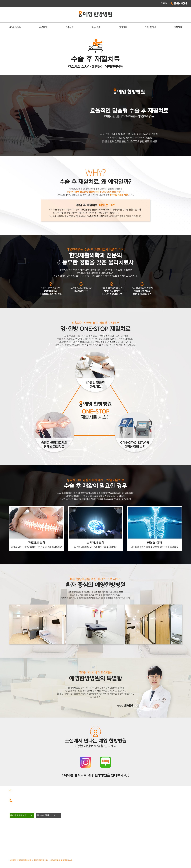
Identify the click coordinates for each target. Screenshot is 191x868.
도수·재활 (96, 28)
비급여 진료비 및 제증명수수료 (61, 860)
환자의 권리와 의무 (41, 860)
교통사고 (70, 28)
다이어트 (123, 28)
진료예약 (164, 3)
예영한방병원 (15, 28)
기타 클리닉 (150, 28)
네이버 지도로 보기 (18, 815)
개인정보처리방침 (25, 860)
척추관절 (43, 28)
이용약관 (13, 860)
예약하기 (178, 28)
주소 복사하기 (43, 815)
